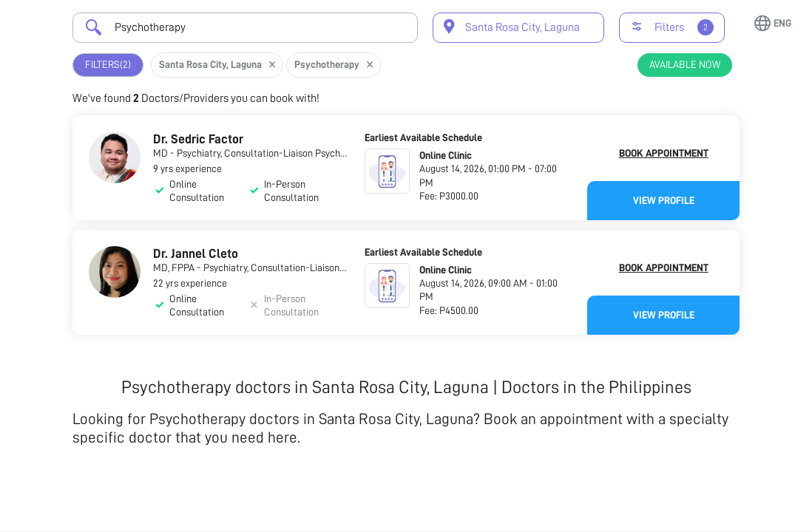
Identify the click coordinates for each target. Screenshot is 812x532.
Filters (108, 65)
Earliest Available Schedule (423, 137)
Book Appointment (664, 153)
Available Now (685, 64)
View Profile (664, 200)
